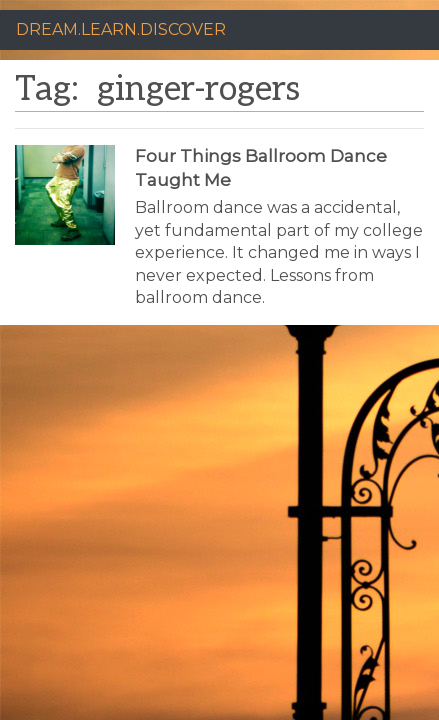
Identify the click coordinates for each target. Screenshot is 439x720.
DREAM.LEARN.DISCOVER (121, 29)
